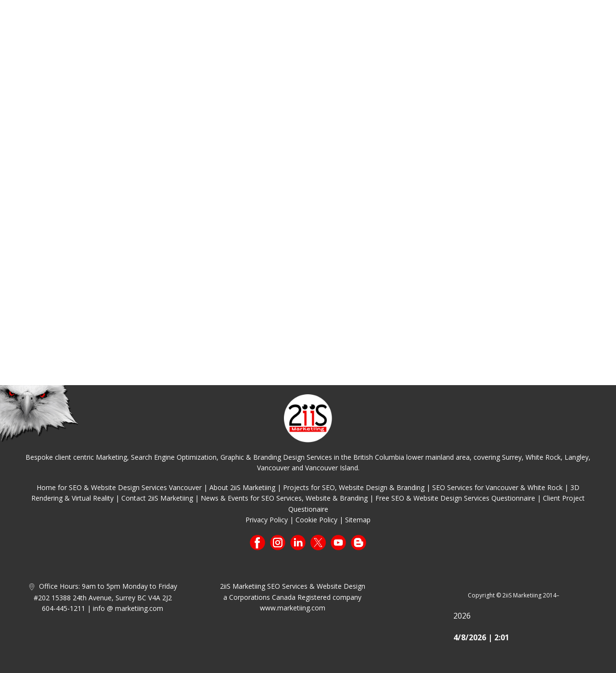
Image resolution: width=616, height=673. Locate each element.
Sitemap (358, 520)
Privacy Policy (267, 520)
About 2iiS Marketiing (242, 487)
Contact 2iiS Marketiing (157, 498)
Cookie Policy (316, 520)
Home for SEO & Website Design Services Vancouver (119, 487)
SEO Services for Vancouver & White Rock (497, 487)
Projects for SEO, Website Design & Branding (354, 487)
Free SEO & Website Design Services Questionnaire (455, 498)
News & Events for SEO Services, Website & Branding (284, 498)
